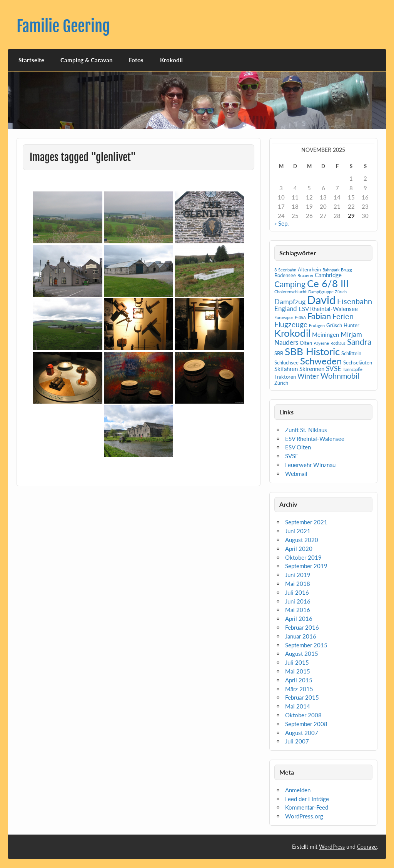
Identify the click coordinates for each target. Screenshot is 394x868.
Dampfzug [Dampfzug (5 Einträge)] (290, 301)
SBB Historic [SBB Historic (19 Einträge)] (312, 351)
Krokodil (171, 60)
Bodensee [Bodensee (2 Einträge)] (285, 275)
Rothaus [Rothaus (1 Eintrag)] (338, 343)
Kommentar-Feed (307, 807)
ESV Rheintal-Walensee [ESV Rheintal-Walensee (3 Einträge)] (328, 309)
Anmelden (298, 790)
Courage (367, 847)
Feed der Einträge (307, 799)
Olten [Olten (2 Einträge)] (306, 343)
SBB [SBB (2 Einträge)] (279, 353)
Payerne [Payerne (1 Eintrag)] (321, 343)
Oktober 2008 (303, 715)
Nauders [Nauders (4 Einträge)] (286, 342)
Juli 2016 (297, 592)
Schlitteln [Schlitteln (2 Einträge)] (351, 353)
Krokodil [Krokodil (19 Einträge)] (292, 333)
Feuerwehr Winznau (310, 465)
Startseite (31, 60)
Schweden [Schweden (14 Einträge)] (321, 361)
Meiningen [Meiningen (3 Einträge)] (326, 334)
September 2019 (306, 566)
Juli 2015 (297, 662)
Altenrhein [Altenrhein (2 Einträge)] (309, 269)
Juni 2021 (298, 531)
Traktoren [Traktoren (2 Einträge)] (285, 377)
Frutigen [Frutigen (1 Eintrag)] (317, 325)
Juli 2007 (297, 741)
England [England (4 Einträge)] (286, 308)
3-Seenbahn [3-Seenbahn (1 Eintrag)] (285, 270)
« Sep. (282, 223)
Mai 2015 (298, 671)
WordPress (332, 847)
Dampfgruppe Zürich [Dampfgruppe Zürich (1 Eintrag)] (327, 292)
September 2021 (306, 522)
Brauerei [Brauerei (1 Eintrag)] (305, 275)
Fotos (136, 60)
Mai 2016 (298, 610)
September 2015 (306, 645)
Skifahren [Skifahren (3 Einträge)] (286, 369)
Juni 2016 (298, 601)
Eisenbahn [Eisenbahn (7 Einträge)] (355, 301)
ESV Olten (298, 447)
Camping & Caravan (86, 60)
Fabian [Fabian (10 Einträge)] (319, 316)
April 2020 (299, 549)
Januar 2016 (301, 636)
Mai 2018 (298, 584)
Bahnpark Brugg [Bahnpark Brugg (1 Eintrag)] (337, 270)
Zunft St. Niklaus (306, 430)
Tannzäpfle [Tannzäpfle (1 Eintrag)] (353, 369)
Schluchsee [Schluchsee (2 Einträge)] (286, 362)
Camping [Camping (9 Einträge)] (290, 284)
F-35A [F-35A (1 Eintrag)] (300, 317)
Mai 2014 (298, 706)
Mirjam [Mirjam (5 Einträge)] (351, 334)
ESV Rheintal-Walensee (315, 439)
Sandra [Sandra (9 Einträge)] (359, 342)
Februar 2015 (302, 697)
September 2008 (306, 724)
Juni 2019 (298, 575)
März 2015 (299, 689)
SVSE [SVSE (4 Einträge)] (334, 368)
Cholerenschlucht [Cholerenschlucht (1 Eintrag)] (290, 292)
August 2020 (302, 540)
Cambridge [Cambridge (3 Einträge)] (328, 275)
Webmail (296, 474)
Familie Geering (63, 26)
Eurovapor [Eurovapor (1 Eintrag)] (284, 317)
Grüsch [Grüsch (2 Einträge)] (334, 325)
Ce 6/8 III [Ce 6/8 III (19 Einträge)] (328, 283)
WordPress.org (304, 816)
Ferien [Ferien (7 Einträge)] (343, 316)
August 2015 (302, 653)
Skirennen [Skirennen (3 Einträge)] (312, 369)
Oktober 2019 (303, 557)
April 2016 (299, 619)
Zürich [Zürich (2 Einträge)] (281, 383)
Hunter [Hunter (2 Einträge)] (351, 325)
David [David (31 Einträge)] (321, 300)
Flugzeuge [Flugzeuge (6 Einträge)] (291, 324)
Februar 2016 (302, 627)
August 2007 (302, 733)
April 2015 (299, 680)
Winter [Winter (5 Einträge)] (308, 376)
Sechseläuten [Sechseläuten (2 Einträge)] (358, 362)
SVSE (292, 456)
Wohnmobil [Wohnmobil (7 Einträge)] (340, 376)
